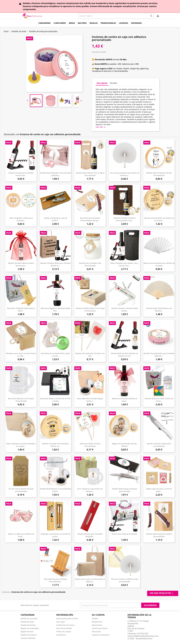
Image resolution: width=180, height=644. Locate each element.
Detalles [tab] (114, 83)
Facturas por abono (100, 628)
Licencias (124, 23)
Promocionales (108, 23)
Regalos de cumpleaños (30, 628)
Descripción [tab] (102, 83)
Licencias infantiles (28, 638)
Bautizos (82, 23)
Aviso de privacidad (64, 628)
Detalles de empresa (29, 635)
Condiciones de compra (65, 625)
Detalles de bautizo (28, 625)
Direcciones (96, 632)
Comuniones (44, 23)
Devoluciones (97, 625)
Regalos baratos (27, 632)
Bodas (72, 23)
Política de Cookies (64, 632)
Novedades (136, 23)
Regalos (94, 23)
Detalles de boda (27, 622)
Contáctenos (61, 635)
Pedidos (95, 618)
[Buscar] (116, 16)
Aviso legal (60, 622)
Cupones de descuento (101, 635)
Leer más (101, 127)
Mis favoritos (97, 622)
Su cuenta (98, 615)
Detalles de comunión (29, 618)
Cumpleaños (60, 23)
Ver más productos (162, 593)
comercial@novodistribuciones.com (143, 636)
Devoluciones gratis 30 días (67, 618)
